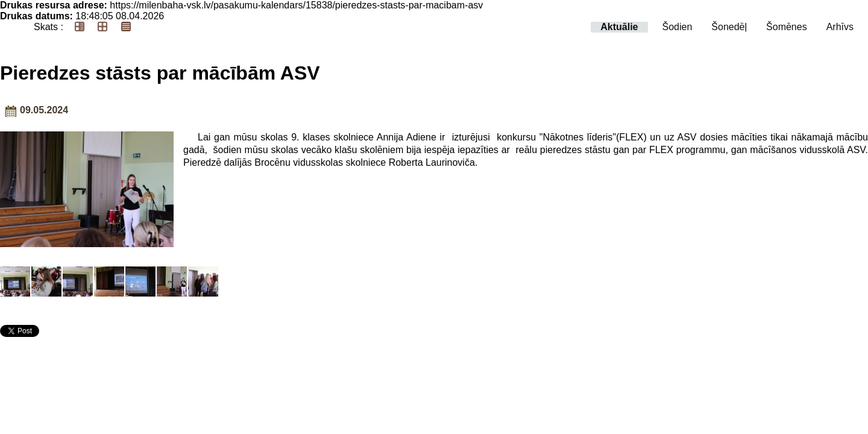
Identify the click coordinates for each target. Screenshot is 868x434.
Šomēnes (787, 27)
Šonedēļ (729, 27)
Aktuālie (619, 27)
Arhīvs (840, 27)
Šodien (678, 27)
